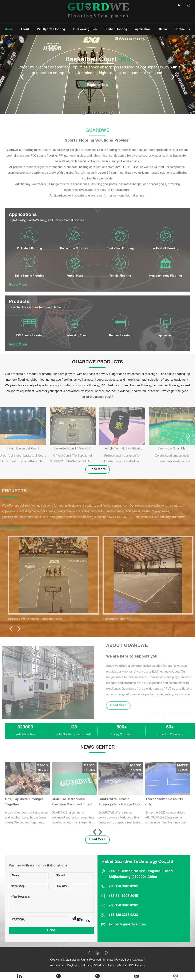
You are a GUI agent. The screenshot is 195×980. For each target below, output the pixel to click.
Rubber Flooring (116, 29)
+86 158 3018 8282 (123, 906)
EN (178, 6)
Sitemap (108, 960)
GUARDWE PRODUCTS (97, 362)
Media (163, 29)
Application (143, 29)
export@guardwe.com (127, 925)
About (25, 29)
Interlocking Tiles (85, 29)
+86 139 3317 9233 (123, 915)
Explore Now (97, 85)
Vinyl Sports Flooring (80, 966)
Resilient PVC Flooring (132, 966)
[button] (88, 113)
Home (9, 29)
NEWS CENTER (97, 748)
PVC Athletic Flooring (105, 966)
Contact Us (182, 29)
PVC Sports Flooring (51, 29)
